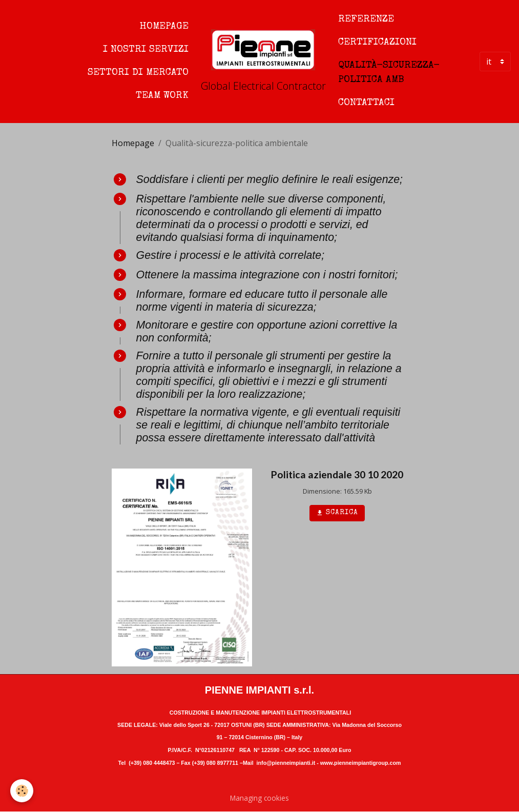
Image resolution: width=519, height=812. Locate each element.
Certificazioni (377, 43)
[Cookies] (22, 791)
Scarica (337, 513)
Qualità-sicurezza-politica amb (389, 73)
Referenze (366, 19)
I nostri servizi (146, 50)
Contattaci (366, 103)
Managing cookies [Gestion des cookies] (259, 798)
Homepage (164, 27)
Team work (162, 96)
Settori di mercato (138, 73)
